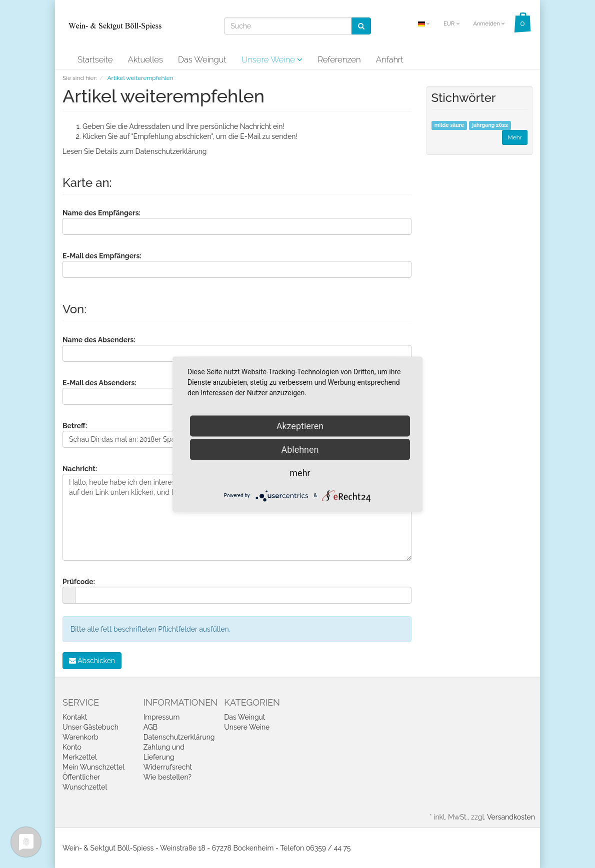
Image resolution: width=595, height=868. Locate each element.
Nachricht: (80, 469)
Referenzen (339, 59)
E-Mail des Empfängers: (102, 256)
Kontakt (75, 717)
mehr (300, 472)
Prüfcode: (79, 582)
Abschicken (92, 661)
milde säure (449, 125)
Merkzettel (80, 757)
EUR (451, 24)
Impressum (162, 717)
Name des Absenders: (99, 340)
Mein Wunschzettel (93, 767)
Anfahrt (390, 59)
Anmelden (489, 24)
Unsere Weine (272, 59)
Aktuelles (145, 59)
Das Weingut (202, 59)
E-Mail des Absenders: (99, 383)
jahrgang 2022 (490, 125)
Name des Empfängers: (101, 213)
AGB (150, 727)
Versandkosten (511, 817)
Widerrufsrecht (168, 767)
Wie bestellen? (167, 777)
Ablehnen (300, 449)
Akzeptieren (300, 426)
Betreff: (75, 426)
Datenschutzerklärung (171, 151)
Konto (72, 747)
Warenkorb (80, 737)
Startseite (95, 59)
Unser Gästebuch (90, 727)
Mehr (515, 137)
